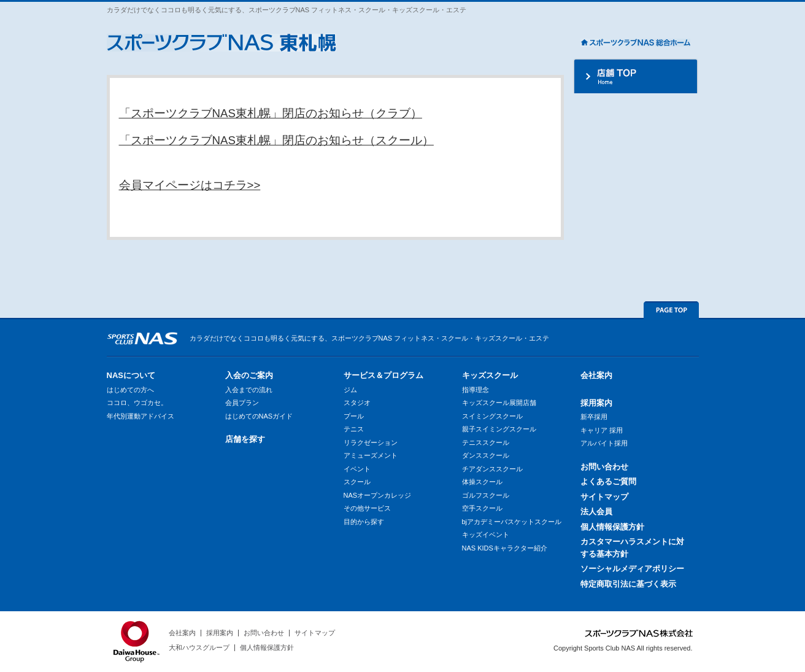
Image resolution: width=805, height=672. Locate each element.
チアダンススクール (492, 469)
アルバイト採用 (604, 443)
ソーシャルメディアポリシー (632, 569)
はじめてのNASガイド (259, 416)
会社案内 (596, 375)
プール (354, 416)
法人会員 (596, 512)
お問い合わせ (604, 467)
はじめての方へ (130, 390)
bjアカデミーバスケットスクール (512, 522)
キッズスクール (490, 375)
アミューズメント (371, 455)
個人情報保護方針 (612, 527)
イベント (357, 469)
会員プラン (242, 403)
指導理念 (476, 390)
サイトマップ (604, 497)
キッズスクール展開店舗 (499, 403)
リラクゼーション (371, 442)
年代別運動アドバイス (141, 416)
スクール (357, 482)
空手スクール (482, 508)
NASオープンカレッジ (378, 495)
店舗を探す (245, 439)
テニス (354, 429)
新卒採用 (594, 417)
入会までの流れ (249, 390)
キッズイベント (486, 535)
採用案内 (596, 403)
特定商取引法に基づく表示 (628, 584)
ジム (350, 390)
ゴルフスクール (486, 495)
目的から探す (364, 522)
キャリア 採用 (602, 430)
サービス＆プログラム (383, 375)
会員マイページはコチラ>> (190, 185)
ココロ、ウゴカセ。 (137, 403)
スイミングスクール (492, 416)
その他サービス (367, 508)
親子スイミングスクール (499, 429)
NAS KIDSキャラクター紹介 (505, 548)
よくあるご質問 (608, 481)
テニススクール (486, 442)
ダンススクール (486, 455)
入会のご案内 (249, 375)
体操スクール (482, 482)
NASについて (131, 375)
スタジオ (357, 403)
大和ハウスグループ (199, 647)
